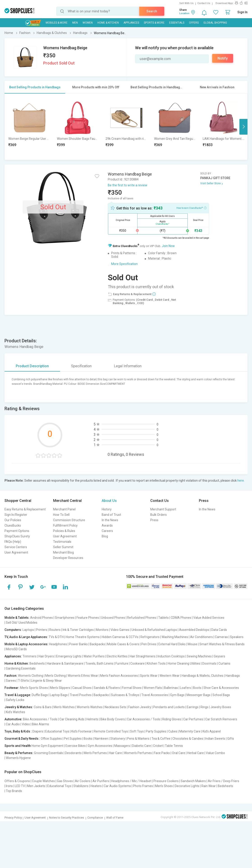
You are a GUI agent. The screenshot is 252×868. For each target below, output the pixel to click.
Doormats (209, 663)
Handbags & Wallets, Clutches (202, 676)
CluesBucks (13, 525)
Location (184, 13)
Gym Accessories (100, 746)
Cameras (221, 637)
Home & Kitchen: (17, 663)
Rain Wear (209, 786)
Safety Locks (15, 700)
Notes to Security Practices (66, 818)
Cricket (158, 746)
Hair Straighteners (143, 656)
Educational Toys (57, 731)
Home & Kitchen (108, 23)
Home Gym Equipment (47, 746)
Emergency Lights (69, 656)
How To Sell (61, 515)
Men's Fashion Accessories (119, 676)
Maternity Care (190, 731)
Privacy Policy (13, 818)
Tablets (163, 618)
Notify (223, 58)
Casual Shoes (82, 688)
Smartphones (65, 618)
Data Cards (219, 630)
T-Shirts (24, 681)
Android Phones (42, 618)
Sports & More (154, 23)
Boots (197, 688)
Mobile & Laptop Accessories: (26, 644)
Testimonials (62, 542)
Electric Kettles (117, 656)
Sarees (11, 681)
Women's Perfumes (138, 753)
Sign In (242, 12)
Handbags (233, 676)
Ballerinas (171, 688)
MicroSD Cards (16, 649)
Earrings (193, 707)
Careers (107, 531)
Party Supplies (156, 731)
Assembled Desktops (194, 630)
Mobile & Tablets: (17, 618)
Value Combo (215, 753)
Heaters (96, 786)
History (107, 509)
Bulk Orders (159, 515)
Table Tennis (174, 746)
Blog (105, 536)
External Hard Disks (172, 644)
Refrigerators (150, 637)
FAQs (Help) (13, 542)
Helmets (92, 719)
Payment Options (17, 531)
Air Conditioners (201, 637)
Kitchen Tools (156, 663)
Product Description (32, 366)
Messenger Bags (198, 695)
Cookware (137, 663)
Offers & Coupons (17, 781)
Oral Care (179, 753)
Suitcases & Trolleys (125, 695)
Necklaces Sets (115, 707)
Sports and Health (18, 746)
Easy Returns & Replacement (25, 509)
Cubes (173, 731)
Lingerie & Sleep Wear (46, 681)
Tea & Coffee (161, 739)
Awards (107, 525)
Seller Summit (63, 547)
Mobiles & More (57, 23)
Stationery (118, 739)
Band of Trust (111, 515)
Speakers (237, 637)
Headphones (58, 644)
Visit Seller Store (210, 183)
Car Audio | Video (18, 724)
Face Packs (162, 753)
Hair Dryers (46, 656)
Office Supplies (51, 739)
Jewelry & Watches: (19, 707)
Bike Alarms (40, 724)
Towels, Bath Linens (99, 663)
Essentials (177, 23)
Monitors (102, 630)
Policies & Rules (64, 531)
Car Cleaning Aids (72, 719)
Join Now (168, 246)
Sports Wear (149, 676)
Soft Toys (137, 731)
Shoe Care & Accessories (221, 688)
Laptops (28, 630)
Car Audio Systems (117, 786)
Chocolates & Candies (188, 739)
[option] (29, 127)
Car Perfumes (193, 719)
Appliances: (13, 656)
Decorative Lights (187, 786)
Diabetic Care (142, 746)
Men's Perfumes (95, 753)
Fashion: (11, 676)
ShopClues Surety (17, 536)
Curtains (224, 663)
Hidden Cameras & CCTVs (120, 637)
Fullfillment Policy (65, 525)
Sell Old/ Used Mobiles (22, 623)
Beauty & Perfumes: (19, 753)
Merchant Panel (64, 509)
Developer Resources (68, 558)
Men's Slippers (60, 688)
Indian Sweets (215, 739)
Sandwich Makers (193, 781)
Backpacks (97, 644)
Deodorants (73, 753)
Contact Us (204, 3)
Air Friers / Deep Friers (224, 781)
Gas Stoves (65, 781)
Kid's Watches (16, 712)
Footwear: (12, 688)
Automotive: (13, 719)
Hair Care (115, 753)
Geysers (219, 656)
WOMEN (88, 23)
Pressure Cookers (166, 781)
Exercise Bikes (76, 746)
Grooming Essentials (48, 753)
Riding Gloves (172, 719)
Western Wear (170, 676)
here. (241, 481)
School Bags (221, 695)
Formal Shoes (132, 688)
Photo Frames (143, 786)
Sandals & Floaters (107, 688)
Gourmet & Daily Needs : (22, 739)
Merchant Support (163, 509)
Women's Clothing (31, 676)
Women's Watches (90, 707)
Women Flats (153, 688)
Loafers (186, 688)
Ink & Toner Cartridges (78, 630)
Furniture (122, 663)
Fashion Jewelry (140, 707)
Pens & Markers (138, 739)
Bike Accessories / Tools (40, 719)
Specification (81, 366)
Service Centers (16, 547)
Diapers (38, 731)
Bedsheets (37, 663)
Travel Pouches (81, 695)
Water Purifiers (94, 656)
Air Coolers (83, 781)
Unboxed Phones (113, 618)
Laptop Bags (59, 695)
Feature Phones (88, 618)
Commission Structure (69, 520)
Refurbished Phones (142, 618)
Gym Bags (177, 695)
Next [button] (243, 127)
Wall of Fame (115, 818)
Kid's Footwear (82, 731)
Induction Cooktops (171, 656)
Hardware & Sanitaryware (65, 663)
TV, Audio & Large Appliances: (26, 637)
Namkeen (101, 739)
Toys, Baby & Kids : (18, 731)
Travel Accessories (155, 695)
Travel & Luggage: (18, 695)
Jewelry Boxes (221, 707)
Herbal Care (196, 753)
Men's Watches (64, 707)
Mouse (192, 644)
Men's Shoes (164, 786)
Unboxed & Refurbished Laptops (154, 630)
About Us (109, 501)
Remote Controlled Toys (111, 731)
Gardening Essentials (21, 668)
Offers (194, 23)
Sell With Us (186, 3)
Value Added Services (209, 618)
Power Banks (78, 644)
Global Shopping (215, 23)
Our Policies (13, 520)
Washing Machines (175, 637)
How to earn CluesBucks (191, 208)
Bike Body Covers (113, 719)
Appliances (131, 23)
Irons (9, 786)
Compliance (95, 818)
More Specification (124, 264)
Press (154, 520)
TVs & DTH (56, 637)
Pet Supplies (73, 739)
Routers (55, 630)
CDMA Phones (181, 618)
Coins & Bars (43, 707)
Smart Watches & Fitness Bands (222, 644)
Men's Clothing (55, 676)
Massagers (122, 746)
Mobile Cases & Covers (123, 644)
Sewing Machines (199, 656)
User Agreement (16, 552)
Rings (204, 707)
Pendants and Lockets (169, 707)
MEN (75, 23)
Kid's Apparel (212, 731)
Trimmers (29, 656)
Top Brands (14, 791)
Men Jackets (36, 786)
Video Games (120, 630)
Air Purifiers (101, 781)
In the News (110, 520)
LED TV (20, 786)
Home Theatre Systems (83, 637)
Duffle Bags (40, 695)
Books (88, 739)
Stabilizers (81, 786)
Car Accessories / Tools (144, 719)
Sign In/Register (16, 515)
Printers (42, 630)
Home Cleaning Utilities (184, 663)
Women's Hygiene (18, 758)
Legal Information (128, 366)
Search (152, 11)
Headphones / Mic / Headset (131, 781)
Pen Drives (149, 644)
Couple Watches (43, 781)
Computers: (13, 630)
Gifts (231, 739)
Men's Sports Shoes (34, 688)
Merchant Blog (63, 552)
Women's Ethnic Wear (83, 676)
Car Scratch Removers (221, 719)
